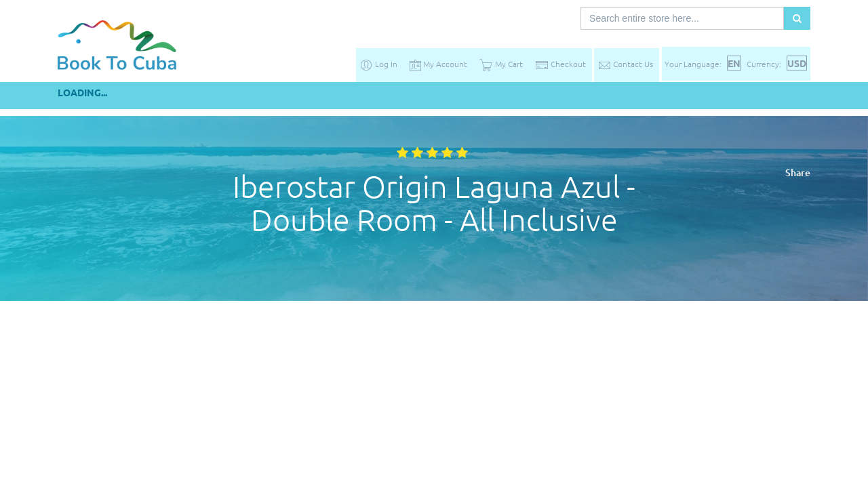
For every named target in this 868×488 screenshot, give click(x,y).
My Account (438, 64)
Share (798, 172)
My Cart (501, 64)
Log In (378, 64)
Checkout (560, 64)
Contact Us (625, 64)
